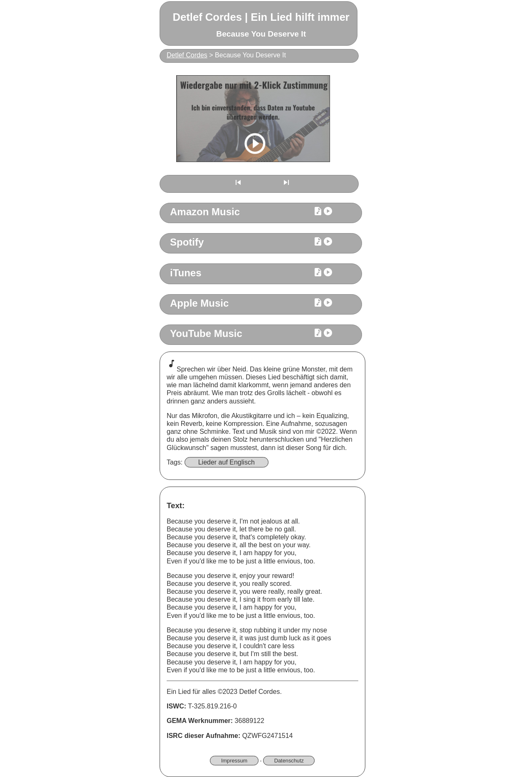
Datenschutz (289, 761)
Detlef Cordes (187, 55)
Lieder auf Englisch (227, 462)
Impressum (234, 761)
